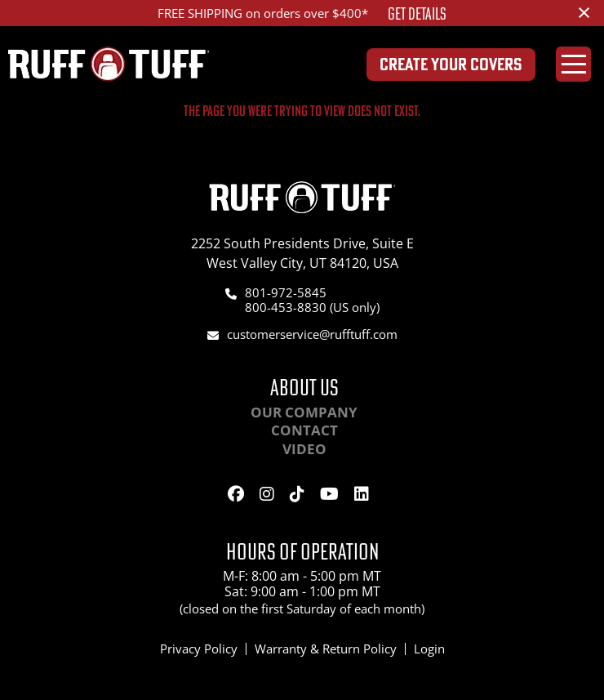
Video (304, 449)
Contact (304, 430)
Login (429, 649)
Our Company (304, 412)
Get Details (417, 14)
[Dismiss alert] (584, 12)
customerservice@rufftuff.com (312, 334)
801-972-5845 (286, 292)
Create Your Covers (451, 64)
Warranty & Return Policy (326, 649)
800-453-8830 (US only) (312, 307)
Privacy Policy (199, 649)
